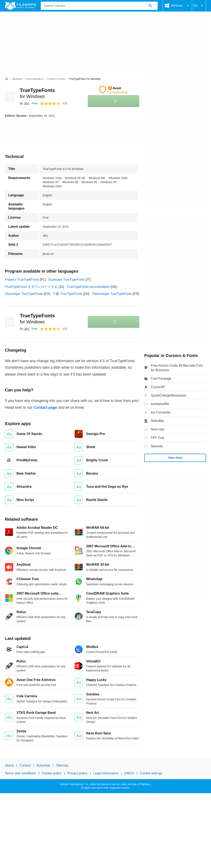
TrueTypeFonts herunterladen (88, 287)
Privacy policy (77, 773)
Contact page (45, 408)
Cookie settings (151, 773)
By (25, 103)
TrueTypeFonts (37, 319)
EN (199, 6)
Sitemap (62, 765)
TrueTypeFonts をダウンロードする (31, 287)
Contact (25, 765)
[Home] (7, 79)
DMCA (129, 773)
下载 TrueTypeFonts (67, 294)
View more (175, 458)
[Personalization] (35, 79)
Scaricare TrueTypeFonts (67, 280)
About (9, 765)
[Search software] (150, 6)
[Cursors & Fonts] (56, 79)
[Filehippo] (20, 6)
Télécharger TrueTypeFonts (112, 294)
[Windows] (17, 79)
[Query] (99, 6)
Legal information (106, 773)
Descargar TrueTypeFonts (24, 294)
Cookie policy (52, 773)
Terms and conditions (21, 773)
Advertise (43, 765)
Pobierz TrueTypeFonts (22, 280)
